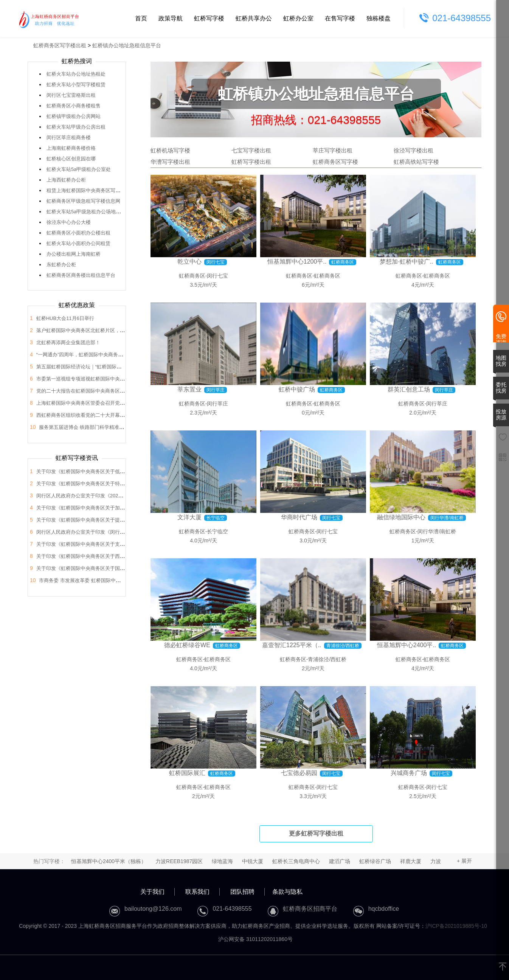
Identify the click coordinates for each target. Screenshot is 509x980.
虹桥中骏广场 (297, 389)
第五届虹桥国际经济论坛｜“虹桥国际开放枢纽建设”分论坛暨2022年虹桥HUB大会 (125, 367)
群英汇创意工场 (409, 389)
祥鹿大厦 (411, 861)
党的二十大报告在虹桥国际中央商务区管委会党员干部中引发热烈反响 (113, 391)
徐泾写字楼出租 (414, 150)
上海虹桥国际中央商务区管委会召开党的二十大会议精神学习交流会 (110, 403)
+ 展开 (464, 861)
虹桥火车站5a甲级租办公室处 (79, 169)
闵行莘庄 (217, 404)
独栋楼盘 (379, 18)
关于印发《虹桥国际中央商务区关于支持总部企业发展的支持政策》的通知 (117, 544)
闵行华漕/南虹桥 (437, 531)
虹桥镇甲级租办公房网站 (74, 116)
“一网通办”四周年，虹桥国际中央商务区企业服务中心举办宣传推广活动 (114, 355)
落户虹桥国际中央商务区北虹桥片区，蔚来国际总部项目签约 (103, 330)
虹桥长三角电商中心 (296, 861)
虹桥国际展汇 (187, 773)
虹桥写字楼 (209, 18)
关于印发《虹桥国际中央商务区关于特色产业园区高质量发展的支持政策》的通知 (125, 484)
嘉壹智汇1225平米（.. (292, 645)
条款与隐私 (287, 892)
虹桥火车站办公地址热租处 (76, 74)
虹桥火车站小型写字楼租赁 (76, 85)
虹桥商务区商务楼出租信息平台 (81, 275)
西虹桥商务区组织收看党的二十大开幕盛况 (83, 415)
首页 (141, 18)
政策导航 (171, 18)
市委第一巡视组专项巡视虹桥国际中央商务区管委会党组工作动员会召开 (115, 379)
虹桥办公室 (298, 18)
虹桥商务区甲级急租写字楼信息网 (83, 201)
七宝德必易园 (299, 773)
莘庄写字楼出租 (333, 150)
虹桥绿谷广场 (375, 861)
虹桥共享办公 (254, 18)
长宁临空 (217, 531)
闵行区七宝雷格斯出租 (71, 95)
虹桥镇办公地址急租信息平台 (127, 45)
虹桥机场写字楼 (170, 150)
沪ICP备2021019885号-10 (456, 926)
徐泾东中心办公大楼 (69, 222)
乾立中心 (189, 262)
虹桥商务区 (192, 276)
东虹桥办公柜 (61, 265)
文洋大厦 (189, 517)
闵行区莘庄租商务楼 (69, 137)
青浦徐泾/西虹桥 (327, 659)
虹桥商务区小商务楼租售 (74, 106)
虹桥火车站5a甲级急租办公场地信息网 (88, 212)
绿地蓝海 (222, 861)
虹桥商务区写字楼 (335, 162)
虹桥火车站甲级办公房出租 (76, 127)
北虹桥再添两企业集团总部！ (68, 342)
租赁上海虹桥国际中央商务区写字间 (86, 190)
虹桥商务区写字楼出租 (60, 45)
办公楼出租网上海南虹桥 (74, 254)
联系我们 (197, 892)
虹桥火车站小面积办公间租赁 (78, 243)
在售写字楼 (340, 18)
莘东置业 (189, 389)
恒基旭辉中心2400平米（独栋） (109, 861)
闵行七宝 (217, 276)
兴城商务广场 (409, 773)
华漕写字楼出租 (170, 162)
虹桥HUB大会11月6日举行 (65, 318)
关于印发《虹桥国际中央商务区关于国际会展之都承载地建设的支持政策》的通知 (125, 568)
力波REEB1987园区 (179, 861)
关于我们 (152, 892)
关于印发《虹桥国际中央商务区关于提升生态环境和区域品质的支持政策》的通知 (125, 520)
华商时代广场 (299, 517)
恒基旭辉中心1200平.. (297, 262)
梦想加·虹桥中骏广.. (406, 262)
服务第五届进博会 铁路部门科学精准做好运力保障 (94, 427)
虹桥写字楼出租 (251, 162)
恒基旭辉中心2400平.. (407, 645)
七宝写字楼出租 (251, 150)
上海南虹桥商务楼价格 (71, 148)
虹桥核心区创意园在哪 (71, 159)
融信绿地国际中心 (401, 517)
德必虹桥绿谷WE (187, 645)
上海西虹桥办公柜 (66, 180)
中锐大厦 (253, 861)
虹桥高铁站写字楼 (416, 162)
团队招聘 (242, 892)
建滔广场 (340, 861)
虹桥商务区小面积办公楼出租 (78, 233)
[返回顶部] (503, 967)
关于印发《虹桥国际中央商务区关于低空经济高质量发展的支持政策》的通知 (120, 471)
